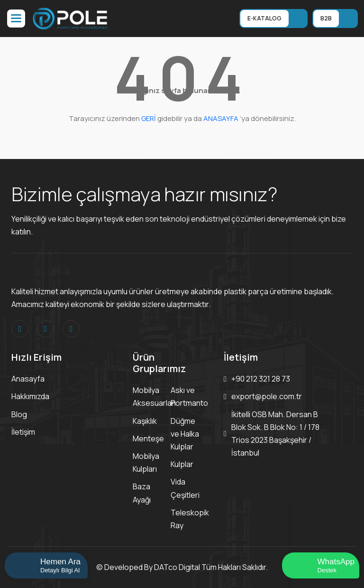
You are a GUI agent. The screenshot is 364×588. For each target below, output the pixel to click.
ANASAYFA (221, 118)
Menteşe (148, 439)
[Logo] (70, 18)
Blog (19, 414)
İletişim (23, 432)
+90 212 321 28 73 (261, 379)
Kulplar (182, 464)
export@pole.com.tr (267, 396)
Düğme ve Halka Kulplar (185, 434)
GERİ (149, 118)
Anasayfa (28, 379)
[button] (16, 19)
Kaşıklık (145, 421)
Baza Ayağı (142, 493)
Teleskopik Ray (190, 519)
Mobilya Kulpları (146, 462)
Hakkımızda (30, 396)
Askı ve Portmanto (189, 397)
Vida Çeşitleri (185, 488)
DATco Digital (177, 567)
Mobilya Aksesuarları (154, 397)
